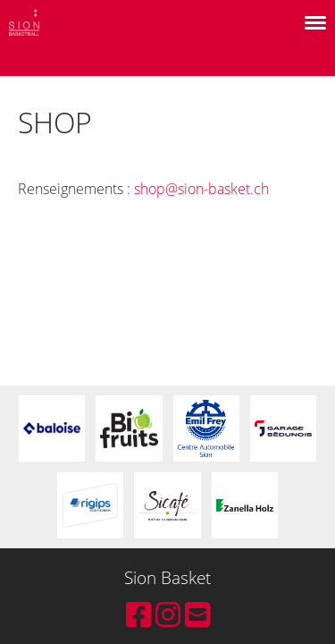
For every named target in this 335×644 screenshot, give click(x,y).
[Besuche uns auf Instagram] (168, 614)
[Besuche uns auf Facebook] (138, 614)
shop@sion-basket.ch (201, 189)
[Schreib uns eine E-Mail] (197, 614)
